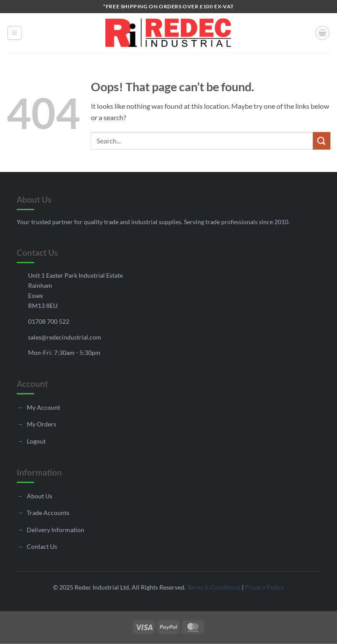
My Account (43, 407)
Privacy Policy (264, 587)
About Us (39, 496)
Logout (36, 441)
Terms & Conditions (214, 587)
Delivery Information (56, 530)
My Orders (41, 424)
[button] (14, 33)
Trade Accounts (48, 513)
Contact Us (42, 546)
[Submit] (322, 141)
